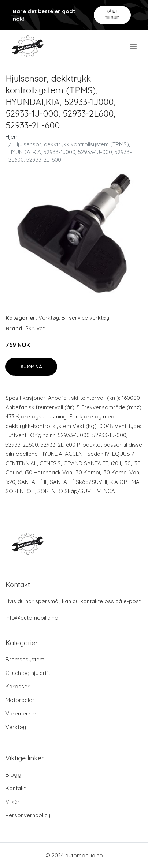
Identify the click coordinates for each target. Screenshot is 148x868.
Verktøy (49, 318)
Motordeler (20, 700)
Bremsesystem (25, 659)
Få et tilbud (112, 14)
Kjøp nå (31, 367)
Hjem (12, 137)
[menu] (134, 46)
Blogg (13, 775)
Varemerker (21, 713)
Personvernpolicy (28, 815)
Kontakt (16, 788)
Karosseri (18, 686)
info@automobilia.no (32, 618)
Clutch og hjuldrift (28, 673)
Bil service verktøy (85, 318)
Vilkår (13, 802)
